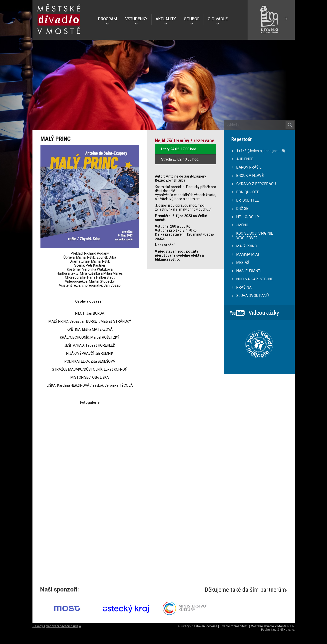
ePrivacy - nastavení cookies (198, 626)
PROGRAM (107, 19)
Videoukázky (264, 313)
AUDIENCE (245, 159)
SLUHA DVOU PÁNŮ (253, 296)
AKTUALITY (166, 19)
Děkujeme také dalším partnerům (245, 590)
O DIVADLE (218, 19)
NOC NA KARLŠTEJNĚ (255, 279)
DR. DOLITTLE (248, 200)
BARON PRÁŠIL (249, 167)
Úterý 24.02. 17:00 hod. (179, 149)
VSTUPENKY (136, 19)
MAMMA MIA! (248, 254)
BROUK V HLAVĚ (250, 176)
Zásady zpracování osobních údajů (57, 626)
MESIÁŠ (243, 263)
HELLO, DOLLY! (248, 217)
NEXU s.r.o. (287, 630)
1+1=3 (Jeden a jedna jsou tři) (261, 151)
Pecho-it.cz (269, 630)
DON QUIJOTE (248, 192)
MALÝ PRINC (247, 246)
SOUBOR (192, 19)
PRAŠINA (244, 287)
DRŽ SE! (243, 209)
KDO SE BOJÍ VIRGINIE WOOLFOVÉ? (255, 236)
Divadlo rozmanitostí (234, 626)
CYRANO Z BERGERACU (256, 184)
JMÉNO (242, 225)
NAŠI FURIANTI (249, 271)
